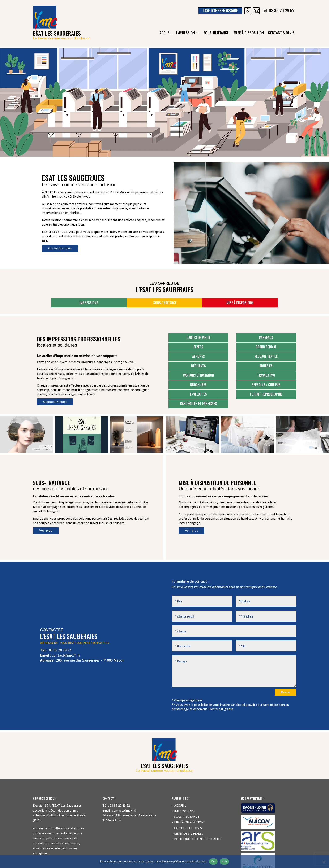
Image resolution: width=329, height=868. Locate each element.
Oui (213, 861)
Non (224, 861)
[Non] (324, 862)
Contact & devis (281, 33)
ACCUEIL (166, 33)
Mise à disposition (249, 33)
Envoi (285, 692)
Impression (188, 33)
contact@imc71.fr (66, 655)
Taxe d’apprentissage (220, 10)
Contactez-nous (60, 248)
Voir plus (46, 531)
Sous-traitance (216, 33)
